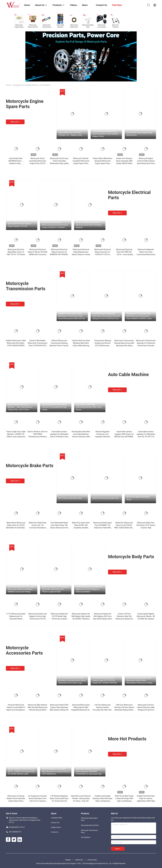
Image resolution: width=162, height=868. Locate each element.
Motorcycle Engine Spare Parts (25, 104)
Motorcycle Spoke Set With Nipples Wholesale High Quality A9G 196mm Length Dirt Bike (56, 589)
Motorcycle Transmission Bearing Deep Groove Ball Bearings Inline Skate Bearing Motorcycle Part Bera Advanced (124, 346)
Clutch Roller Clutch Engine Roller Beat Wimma (140, 134)
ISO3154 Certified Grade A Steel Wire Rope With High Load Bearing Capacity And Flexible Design (124, 801)
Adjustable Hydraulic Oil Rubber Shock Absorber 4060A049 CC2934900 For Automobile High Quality (89, 772)
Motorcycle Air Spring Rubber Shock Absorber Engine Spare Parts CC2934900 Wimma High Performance (16, 801)
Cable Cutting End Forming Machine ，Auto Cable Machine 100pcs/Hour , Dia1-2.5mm (20, 407)
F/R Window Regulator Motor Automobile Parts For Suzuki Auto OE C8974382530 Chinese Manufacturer (59, 801)
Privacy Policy (92, 860)
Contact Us (55, 832)
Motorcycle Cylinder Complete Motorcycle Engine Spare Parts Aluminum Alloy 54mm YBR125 (81, 163)
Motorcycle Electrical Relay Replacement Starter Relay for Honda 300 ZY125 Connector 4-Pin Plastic (81, 254)
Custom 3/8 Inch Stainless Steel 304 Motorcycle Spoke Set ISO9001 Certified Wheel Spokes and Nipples (124, 619)
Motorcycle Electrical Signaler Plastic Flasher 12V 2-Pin (19, 225)
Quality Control (56, 827)
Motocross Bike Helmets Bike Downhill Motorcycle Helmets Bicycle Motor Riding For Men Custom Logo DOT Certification (38, 710)
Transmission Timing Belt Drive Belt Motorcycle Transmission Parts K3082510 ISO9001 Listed (139, 316)
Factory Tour (55, 823)
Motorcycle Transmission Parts (26, 286)
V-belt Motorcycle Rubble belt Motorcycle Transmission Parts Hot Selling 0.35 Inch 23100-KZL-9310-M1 (106, 316)
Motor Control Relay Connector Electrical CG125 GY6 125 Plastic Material (89, 225)
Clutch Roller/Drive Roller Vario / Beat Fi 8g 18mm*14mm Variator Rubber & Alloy (105, 134)
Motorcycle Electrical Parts (90, 825)
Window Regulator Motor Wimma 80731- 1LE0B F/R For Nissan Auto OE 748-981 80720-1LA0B (21, 771)
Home (8, 85)
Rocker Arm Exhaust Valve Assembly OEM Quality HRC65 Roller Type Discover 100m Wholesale (124, 163)
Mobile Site (79, 860)
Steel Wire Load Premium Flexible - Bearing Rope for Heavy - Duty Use (81, 798)
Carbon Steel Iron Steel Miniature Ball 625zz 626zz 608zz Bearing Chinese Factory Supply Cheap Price (81, 346)
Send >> (118, 849)
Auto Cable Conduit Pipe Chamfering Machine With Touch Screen (89, 407)
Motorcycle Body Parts (131, 557)
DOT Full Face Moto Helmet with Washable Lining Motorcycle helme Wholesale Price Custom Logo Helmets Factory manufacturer (72, 680)
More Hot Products (127, 739)
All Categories (86, 837)
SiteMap (68, 860)
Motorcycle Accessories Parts (24, 650)
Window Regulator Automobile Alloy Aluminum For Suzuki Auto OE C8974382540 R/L (56, 771)
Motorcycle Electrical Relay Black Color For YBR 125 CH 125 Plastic (16, 252)
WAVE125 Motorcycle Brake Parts (106, 498)
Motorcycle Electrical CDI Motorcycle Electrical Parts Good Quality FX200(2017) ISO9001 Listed (55, 225)
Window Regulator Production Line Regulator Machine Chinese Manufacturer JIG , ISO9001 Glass (103, 437)
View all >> (15, 122)
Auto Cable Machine (128, 375)
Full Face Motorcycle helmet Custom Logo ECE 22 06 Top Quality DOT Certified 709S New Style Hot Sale (105, 680)
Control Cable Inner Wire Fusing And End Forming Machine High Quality (54, 407)
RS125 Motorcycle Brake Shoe (70, 498)
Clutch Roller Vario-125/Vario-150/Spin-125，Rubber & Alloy (70, 134)
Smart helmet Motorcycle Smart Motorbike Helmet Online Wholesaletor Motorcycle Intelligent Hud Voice (140, 680)
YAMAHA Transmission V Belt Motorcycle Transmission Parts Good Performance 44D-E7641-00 (72, 316)
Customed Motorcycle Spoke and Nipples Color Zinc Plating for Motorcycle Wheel (89, 589)
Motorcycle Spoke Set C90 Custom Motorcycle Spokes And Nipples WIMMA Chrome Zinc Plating (21, 589)
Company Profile (56, 818)
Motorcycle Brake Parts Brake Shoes (138, 498)
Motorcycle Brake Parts (30, 466)
